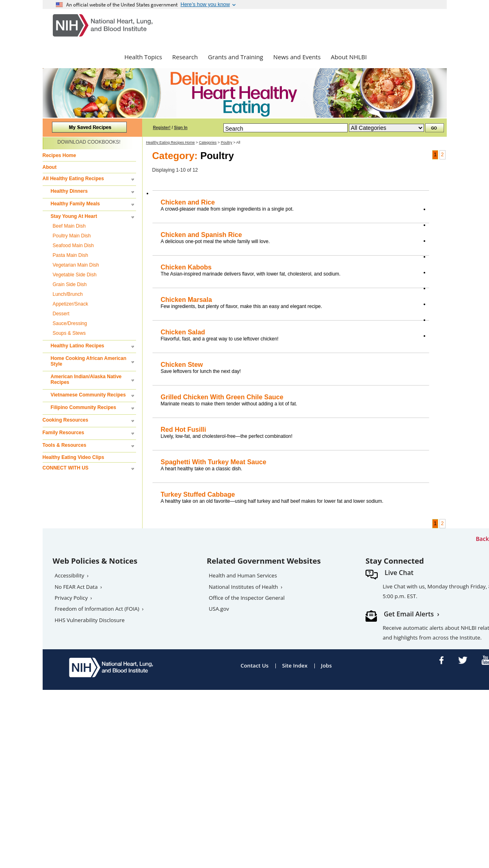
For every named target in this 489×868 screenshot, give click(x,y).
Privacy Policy (71, 598)
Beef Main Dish (69, 226)
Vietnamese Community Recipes (88, 395)
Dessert (61, 314)
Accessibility (70, 575)
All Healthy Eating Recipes (73, 179)
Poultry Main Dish (72, 236)
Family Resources (64, 433)
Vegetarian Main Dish (76, 265)
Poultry (227, 142)
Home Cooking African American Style (89, 361)
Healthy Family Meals (75, 204)
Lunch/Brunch (68, 294)
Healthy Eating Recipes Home (171, 142)
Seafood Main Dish (73, 246)
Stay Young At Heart (74, 216)
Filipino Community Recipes (83, 407)
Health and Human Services (243, 575)
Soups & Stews (69, 333)
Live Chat (399, 573)
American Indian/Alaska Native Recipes (86, 379)
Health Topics (143, 57)
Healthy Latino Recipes (78, 346)
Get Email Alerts (409, 614)
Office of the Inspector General (247, 598)
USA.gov (219, 609)
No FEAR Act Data (76, 587)
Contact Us (254, 666)
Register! (162, 128)
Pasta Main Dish (70, 255)
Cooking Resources (66, 420)
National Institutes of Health (243, 587)
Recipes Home (60, 155)
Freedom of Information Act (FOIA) (97, 609)
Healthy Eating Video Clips (74, 457)
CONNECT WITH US (66, 468)
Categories (208, 142)
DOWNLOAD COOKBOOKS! (89, 142)
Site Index (295, 666)
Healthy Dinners (69, 191)
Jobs (326, 666)
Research (185, 57)
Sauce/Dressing (70, 323)
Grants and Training (236, 57)
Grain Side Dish (70, 284)
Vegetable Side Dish (75, 275)
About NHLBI (349, 57)
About (50, 167)
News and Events (297, 57)
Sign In (181, 128)
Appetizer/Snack (70, 304)
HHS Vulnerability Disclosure (90, 620)
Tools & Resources (65, 445)
